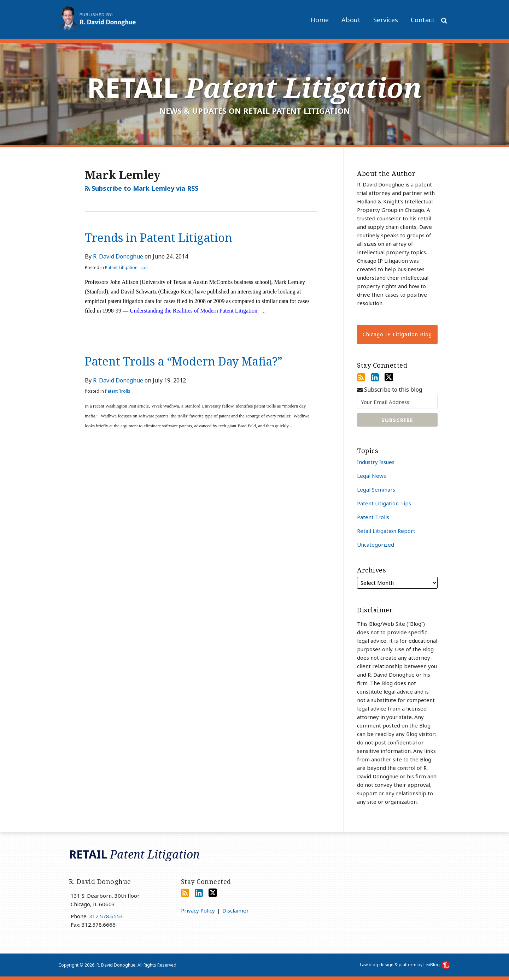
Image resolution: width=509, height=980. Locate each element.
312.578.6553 (106, 916)
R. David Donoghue (118, 256)
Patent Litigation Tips (126, 268)
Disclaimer (236, 910)
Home (320, 20)
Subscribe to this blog (390, 390)
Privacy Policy (198, 910)
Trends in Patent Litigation (159, 237)
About (351, 20)
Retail (255, 87)
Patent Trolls (118, 391)
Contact (423, 20)
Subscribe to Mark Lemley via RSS (142, 188)
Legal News (371, 476)
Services (386, 20)
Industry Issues (376, 462)
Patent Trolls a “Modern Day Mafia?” (184, 361)
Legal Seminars (376, 489)
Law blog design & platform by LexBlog (405, 965)
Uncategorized (376, 545)
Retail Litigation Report (386, 531)
